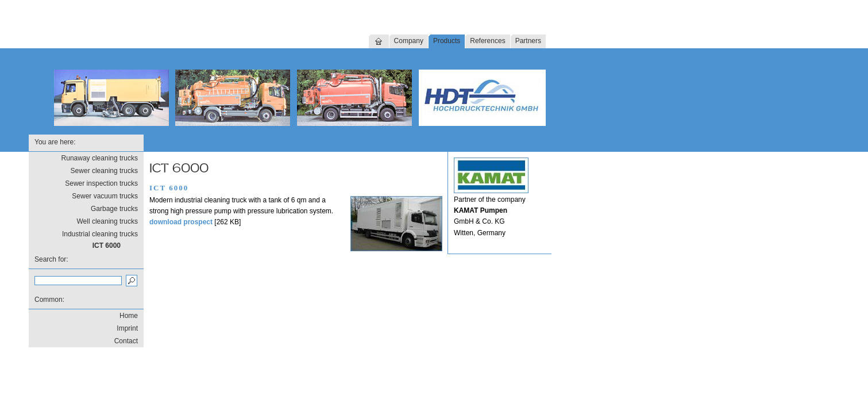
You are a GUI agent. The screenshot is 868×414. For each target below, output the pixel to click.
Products (447, 41)
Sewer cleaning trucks (104, 171)
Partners (528, 41)
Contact (126, 341)
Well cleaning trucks (108, 221)
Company (409, 41)
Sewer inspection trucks (101, 183)
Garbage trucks (114, 209)
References (487, 41)
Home (129, 316)
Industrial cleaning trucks (100, 234)
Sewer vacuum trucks (105, 196)
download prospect (181, 222)
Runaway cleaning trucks (100, 158)
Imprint (127, 328)
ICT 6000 (107, 246)
